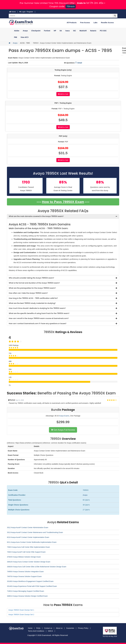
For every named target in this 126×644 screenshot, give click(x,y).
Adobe (17, 31)
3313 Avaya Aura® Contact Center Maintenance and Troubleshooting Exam (35, 532)
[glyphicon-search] (115, 16)
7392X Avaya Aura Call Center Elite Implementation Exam (28, 547)
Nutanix (93, 31)
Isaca (68, 31)
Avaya (25, 31)
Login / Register (26, 12)
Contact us (48, 628)
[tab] (63, 216)
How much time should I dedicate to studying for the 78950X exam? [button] (37, 308)
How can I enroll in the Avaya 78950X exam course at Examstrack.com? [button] (39, 318)
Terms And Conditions (36, 631)
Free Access (85, 23)
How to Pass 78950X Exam (63, 202)
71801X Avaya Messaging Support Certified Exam (26, 591)
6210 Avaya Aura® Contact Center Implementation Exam (28, 537)
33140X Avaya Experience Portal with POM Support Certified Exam (32, 586)
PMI (16, 37)
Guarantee (70, 628)
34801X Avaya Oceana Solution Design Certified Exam (27, 596)
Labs (95, 23)
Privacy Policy (83, 628)
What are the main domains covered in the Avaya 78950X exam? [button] (36, 216)
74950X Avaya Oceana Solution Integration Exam (25, 572)
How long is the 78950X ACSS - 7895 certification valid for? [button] (33, 298)
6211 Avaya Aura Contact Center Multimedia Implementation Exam (32, 542)
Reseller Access (107, 23)
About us (59, 628)
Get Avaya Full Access (63, 430)
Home (13, 12)
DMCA (50, 631)
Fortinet (47, 31)
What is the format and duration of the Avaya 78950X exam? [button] (34, 283)
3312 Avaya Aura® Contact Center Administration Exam (28, 527)
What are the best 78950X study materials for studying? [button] (32, 303)
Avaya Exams (64, 416)
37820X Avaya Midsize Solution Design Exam (24, 557)
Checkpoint (36, 31)
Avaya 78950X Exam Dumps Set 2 (21, 615)
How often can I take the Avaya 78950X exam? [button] (28, 293)
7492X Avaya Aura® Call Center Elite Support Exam (26, 552)
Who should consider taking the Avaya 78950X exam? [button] (31, 278)
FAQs (38, 628)
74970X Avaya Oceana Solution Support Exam (24, 576)
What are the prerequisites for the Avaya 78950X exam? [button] (32, 288)
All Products (72, 23)
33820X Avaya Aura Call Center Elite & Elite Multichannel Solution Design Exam (37, 567)
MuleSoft (83, 31)
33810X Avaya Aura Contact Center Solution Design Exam (29, 562)
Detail (78, 63)
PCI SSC (103, 31)
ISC (75, 31)
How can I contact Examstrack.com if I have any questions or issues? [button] (38, 323)
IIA (61, 31)
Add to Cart (63, 94)
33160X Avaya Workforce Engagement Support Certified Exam (30, 581)
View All (25, 37)
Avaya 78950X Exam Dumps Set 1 (21, 610)
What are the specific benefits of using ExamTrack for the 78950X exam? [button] (39, 313)
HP (55, 31)
